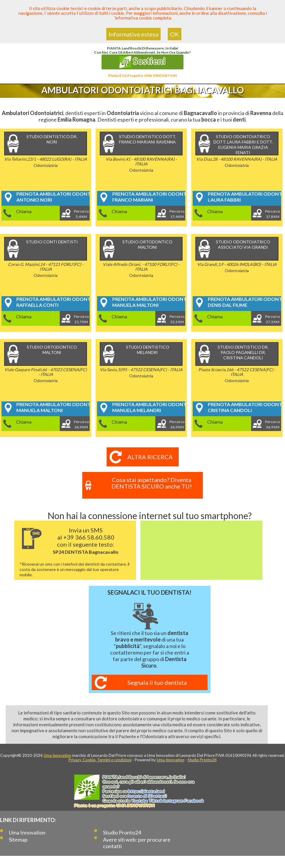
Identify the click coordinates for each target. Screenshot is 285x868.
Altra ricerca (150, 457)
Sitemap (18, 840)
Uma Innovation (57, 755)
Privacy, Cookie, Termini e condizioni (100, 760)
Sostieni (142, 62)
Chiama (24, 211)
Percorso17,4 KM (177, 214)
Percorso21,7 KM (81, 319)
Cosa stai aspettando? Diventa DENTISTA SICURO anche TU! (151, 483)
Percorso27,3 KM (273, 319)
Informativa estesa (133, 34)
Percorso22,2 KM (177, 319)
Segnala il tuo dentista (157, 682)
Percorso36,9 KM (81, 424)
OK (175, 34)
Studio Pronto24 (202, 760)
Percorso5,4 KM (81, 214)
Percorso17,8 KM (273, 214)
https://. (146, 791)
